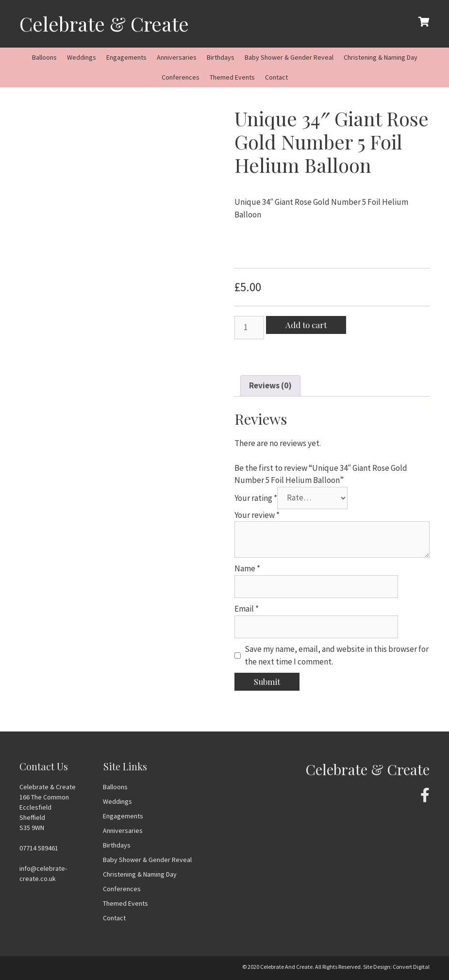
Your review (257, 515)
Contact (276, 77)
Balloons (44, 57)
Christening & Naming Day (381, 57)
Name (247, 568)
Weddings (82, 57)
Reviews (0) (270, 385)
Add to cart (306, 325)
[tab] (270, 386)
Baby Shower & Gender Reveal (289, 57)
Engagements (126, 57)
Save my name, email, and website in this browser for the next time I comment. (337, 655)
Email (247, 609)
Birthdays (221, 57)
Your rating (256, 498)
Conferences (181, 77)
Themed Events (232, 77)
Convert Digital (411, 967)
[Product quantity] (249, 328)
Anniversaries (177, 57)
